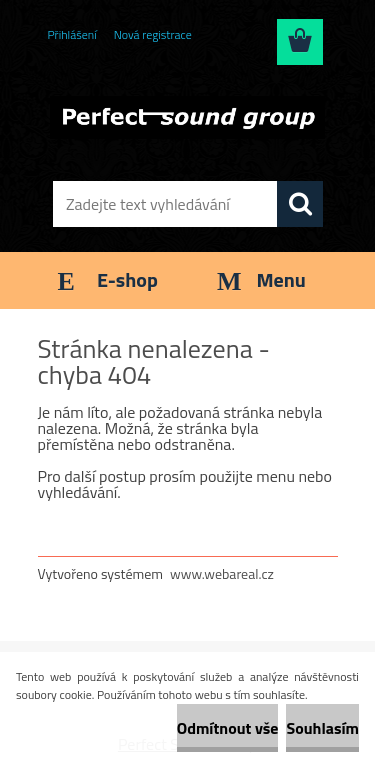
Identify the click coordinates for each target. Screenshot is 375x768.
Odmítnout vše (228, 728)
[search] (300, 204)
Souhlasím (322, 728)
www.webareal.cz (222, 573)
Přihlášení (72, 34)
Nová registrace (153, 34)
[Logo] (187, 117)
